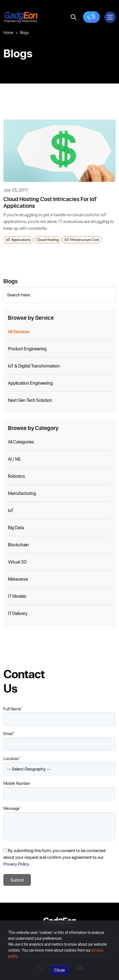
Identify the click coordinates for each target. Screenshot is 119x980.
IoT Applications (18, 239)
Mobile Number (17, 783)
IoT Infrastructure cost (82, 239)
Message (12, 808)
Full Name (13, 708)
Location (12, 758)
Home (8, 32)
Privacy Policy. (17, 864)
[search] (74, 17)
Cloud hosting (48, 239)
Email (9, 733)
